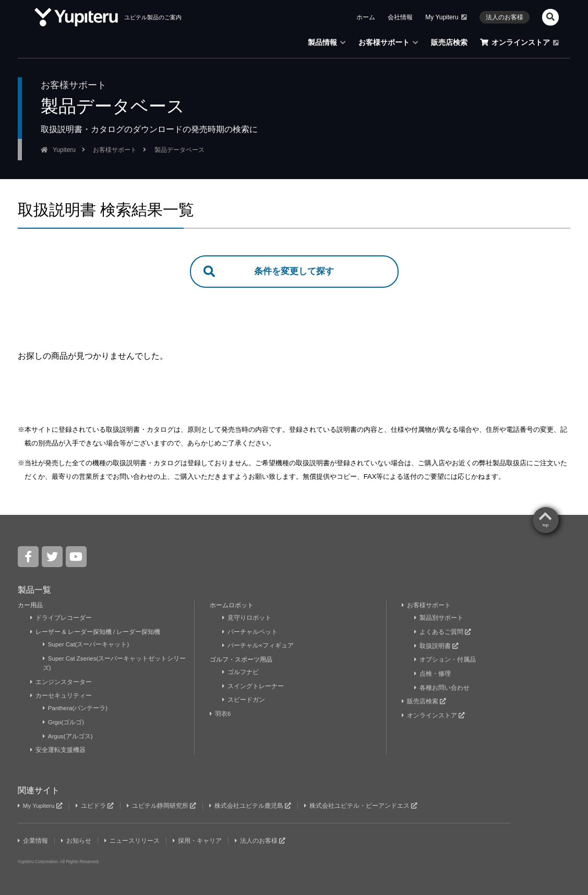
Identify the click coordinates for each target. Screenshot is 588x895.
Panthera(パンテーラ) (76, 709)
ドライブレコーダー (61, 619)
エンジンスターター (61, 682)
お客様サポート (388, 42)
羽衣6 (221, 714)
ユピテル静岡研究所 (164, 805)
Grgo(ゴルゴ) (64, 722)
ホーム (366, 17)
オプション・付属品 (445, 660)
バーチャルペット (250, 632)
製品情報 (327, 42)
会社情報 (400, 17)
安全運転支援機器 (58, 750)
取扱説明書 (437, 646)
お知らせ (77, 840)
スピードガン (244, 700)
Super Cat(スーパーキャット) (87, 645)
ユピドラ (97, 805)
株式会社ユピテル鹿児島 (254, 805)
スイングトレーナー (253, 687)
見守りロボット (247, 619)
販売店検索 (449, 42)
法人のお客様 (505, 17)
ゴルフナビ (241, 673)
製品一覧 (34, 591)
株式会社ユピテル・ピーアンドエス (365, 805)
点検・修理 (433, 674)
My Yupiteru (446, 17)
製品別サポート (439, 619)
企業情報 (33, 840)
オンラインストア (519, 42)
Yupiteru (64, 150)
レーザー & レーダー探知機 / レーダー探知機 (96, 632)
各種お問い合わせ (442, 688)
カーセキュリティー (61, 696)
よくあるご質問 (443, 632)
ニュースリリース (133, 840)
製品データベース (179, 150)
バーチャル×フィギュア (258, 646)
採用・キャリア (199, 840)
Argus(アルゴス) (68, 736)
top (545, 526)
